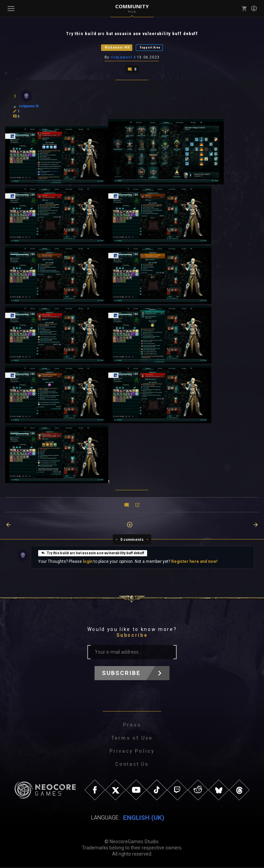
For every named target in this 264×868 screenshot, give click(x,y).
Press (132, 726)
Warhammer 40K (117, 48)
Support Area (150, 48)
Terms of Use (132, 739)
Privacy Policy (132, 752)
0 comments (132, 540)
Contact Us (132, 765)
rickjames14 (123, 58)
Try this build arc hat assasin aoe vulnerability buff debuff (93, 554)
